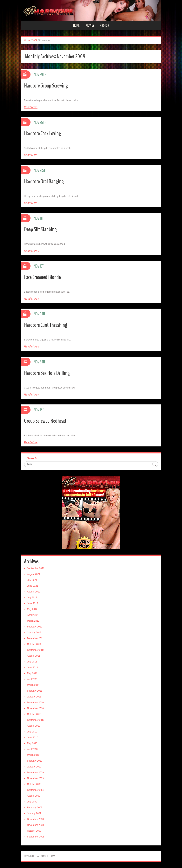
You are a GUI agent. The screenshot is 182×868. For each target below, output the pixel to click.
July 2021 (32, 580)
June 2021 (33, 586)
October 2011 (34, 644)
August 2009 (34, 796)
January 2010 (34, 767)
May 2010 (32, 743)
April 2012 (32, 615)
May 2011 (32, 673)
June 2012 (33, 603)
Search (32, 458)
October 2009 (34, 784)
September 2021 (36, 568)
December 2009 (35, 773)
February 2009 (35, 808)
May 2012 (32, 609)
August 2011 (34, 656)
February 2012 (35, 627)
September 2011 (36, 650)
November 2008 (35, 825)
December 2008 (35, 819)
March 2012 (33, 621)
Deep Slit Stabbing (40, 229)
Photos (104, 25)
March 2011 (33, 685)
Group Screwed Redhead (45, 421)
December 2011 (35, 638)
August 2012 (34, 592)
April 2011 (32, 679)
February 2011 (35, 691)
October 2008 (34, 831)
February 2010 (35, 761)
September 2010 (36, 720)
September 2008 (36, 837)
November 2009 (35, 778)
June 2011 (33, 668)
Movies (90, 25)
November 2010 (35, 708)
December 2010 (35, 703)
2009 (35, 40)
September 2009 (36, 790)
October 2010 (34, 714)
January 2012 (34, 633)
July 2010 (32, 732)
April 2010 (32, 749)
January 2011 (34, 697)
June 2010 (33, 738)
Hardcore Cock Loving (43, 133)
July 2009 (32, 802)
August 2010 (34, 726)
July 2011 (32, 662)
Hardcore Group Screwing (46, 86)
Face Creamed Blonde (42, 277)
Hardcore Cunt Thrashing (46, 325)
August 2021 (34, 574)
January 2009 (34, 813)
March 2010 (33, 755)
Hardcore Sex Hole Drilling (47, 373)
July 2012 (32, 598)
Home (76, 25)
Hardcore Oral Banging (44, 182)
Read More (31, 107)
